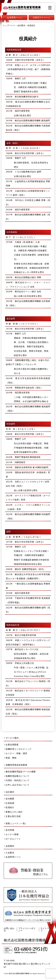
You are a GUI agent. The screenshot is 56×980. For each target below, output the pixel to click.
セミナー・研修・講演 (16, 753)
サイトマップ (46, 929)
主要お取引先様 (12, 816)
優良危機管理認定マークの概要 (20, 772)
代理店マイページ (41, 18)
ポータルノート (12, 839)
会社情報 (9, 830)
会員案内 (9, 846)
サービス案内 (11, 738)
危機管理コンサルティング (18, 749)
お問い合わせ (9, 929)
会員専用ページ (15, 18)
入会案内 (9, 853)
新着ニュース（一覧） (15, 823)
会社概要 (9, 799)
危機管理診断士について (17, 776)
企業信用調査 (11, 745)
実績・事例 (10, 758)
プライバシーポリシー (27, 929)
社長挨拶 (9, 803)
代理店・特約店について (17, 780)
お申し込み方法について (17, 785)
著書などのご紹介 (14, 812)
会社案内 (9, 792)
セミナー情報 (11, 834)
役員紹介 (9, 807)
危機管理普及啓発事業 (15, 765)
